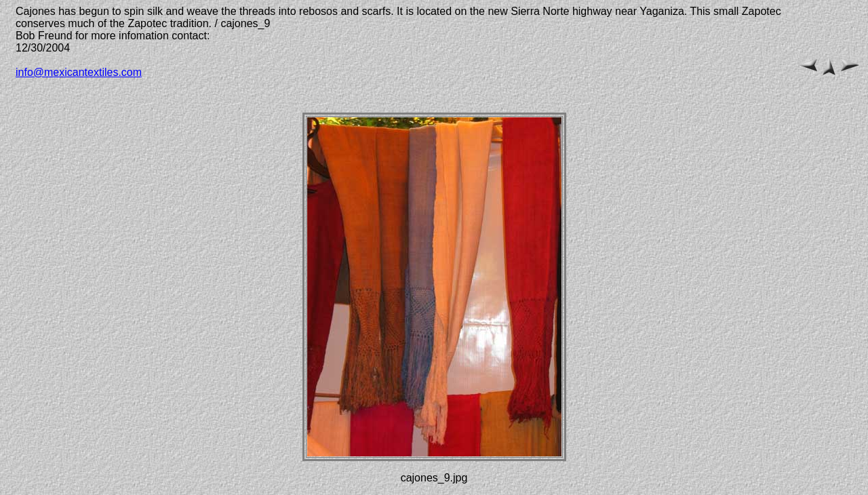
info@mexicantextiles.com (79, 72)
